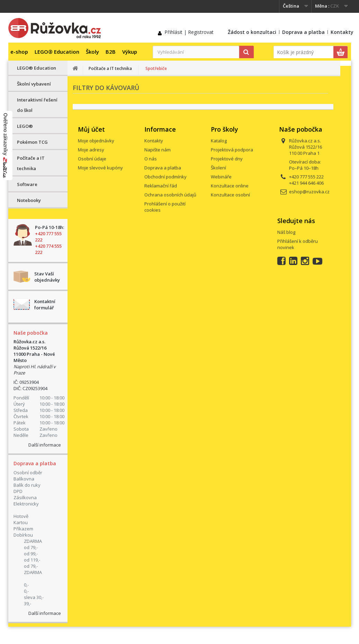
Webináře (221, 177)
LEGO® (25, 126)
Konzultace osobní (230, 195)
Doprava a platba (303, 32)
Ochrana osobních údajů (170, 195)
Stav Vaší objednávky (47, 277)
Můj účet (91, 129)
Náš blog (286, 232)
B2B (111, 52)
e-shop (19, 52)
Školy (92, 52)
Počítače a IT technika (31, 163)
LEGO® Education (57, 52)
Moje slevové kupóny (100, 168)
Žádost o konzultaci (252, 32)
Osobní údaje (92, 159)
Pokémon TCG (32, 142)
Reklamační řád (161, 186)
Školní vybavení (34, 84)
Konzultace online (230, 186)
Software (27, 184)
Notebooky (29, 200)
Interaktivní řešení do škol (37, 105)
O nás (151, 159)
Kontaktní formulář (45, 305)
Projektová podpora (232, 150)
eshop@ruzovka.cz (309, 192)
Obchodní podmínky (165, 177)
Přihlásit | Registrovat (189, 32)
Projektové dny (227, 159)
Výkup (130, 52)
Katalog (219, 141)
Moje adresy (91, 150)
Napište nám (158, 150)
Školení (218, 168)
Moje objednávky (96, 141)
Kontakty (342, 32)
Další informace (45, 445)
